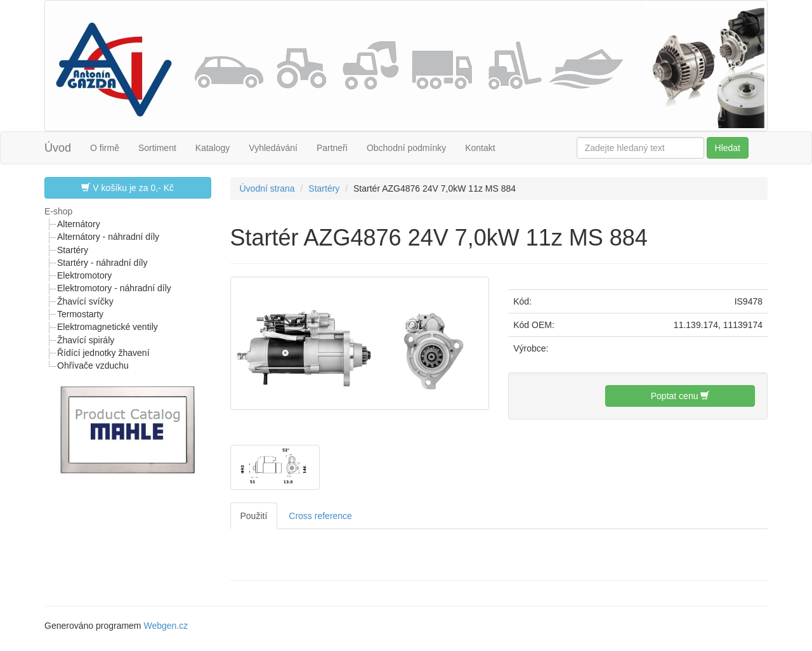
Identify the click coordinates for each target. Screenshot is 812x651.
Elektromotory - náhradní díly (114, 288)
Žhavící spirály (86, 340)
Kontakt (480, 148)
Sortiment (157, 148)
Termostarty (80, 314)
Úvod (58, 148)
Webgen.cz (166, 626)
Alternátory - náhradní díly (108, 237)
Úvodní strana (267, 188)
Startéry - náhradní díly (102, 263)
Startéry (73, 250)
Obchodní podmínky (406, 148)
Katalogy (213, 148)
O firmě (105, 148)
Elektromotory (84, 275)
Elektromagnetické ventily (108, 327)
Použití (254, 516)
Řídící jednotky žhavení (103, 353)
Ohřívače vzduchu (93, 365)
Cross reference (320, 516)
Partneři (332, 148)
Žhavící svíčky (85, 301)
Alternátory (79, 224)
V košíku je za (128, 187)
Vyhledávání (273, 148)
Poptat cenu (680, 396)
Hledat (728, 148)
